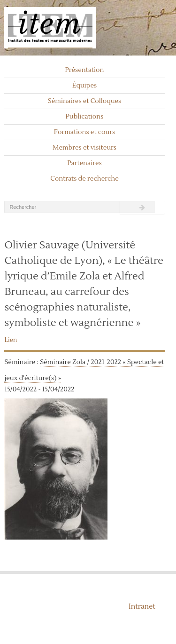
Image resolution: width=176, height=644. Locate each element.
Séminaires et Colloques (85, 101)
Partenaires (84, 163)
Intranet (142, 607)
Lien (11, 340)
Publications (85, 117)
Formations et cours (84, 132)
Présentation (84, 70)
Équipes (85, 86)
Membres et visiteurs (84, 148)
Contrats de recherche (84, 179)
